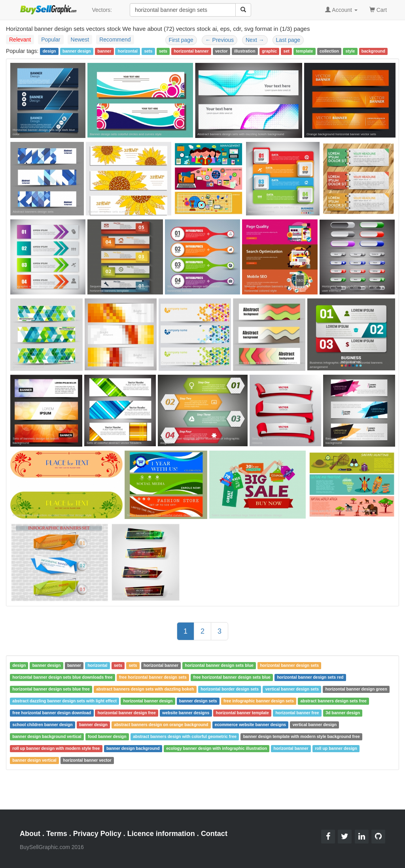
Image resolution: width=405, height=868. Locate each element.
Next (255, 40)
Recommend (115, 40)
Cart (378, 9)
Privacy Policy (97, 834)
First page (181, 40)
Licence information (161, 834)
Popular (51, 40)
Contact (214, 834)
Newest (80, 40)
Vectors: (102, 10)
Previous (220, 40)
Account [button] (341, 10)
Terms (57, 834)
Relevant (20, 40)
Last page (288, 40)
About (30, 834)
